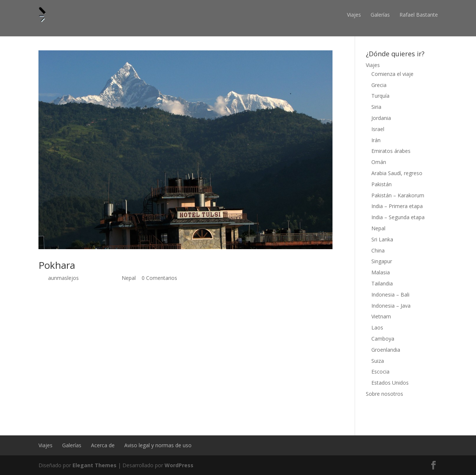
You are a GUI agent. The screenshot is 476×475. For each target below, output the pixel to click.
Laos (377, 327)
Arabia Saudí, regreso (397, 173)
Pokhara (57, 265)
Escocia (380, 372)
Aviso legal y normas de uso (158, 445)
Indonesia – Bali (390, 295)
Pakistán (382, 184)
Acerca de (103, 445)
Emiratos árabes (391, 151)
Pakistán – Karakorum (398, 195)
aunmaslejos (63, 278)
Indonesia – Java (391, 306)
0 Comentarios (159, 278)
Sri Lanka (382, 239)
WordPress (179, 465)
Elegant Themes (94, 465)
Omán (379, 162)
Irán (376, 140)
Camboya (383, 339)
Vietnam (381, 316)
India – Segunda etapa (398, 217)
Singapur (382, 261)
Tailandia (382, 283)
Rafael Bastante (419, 15)
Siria (376, 107)
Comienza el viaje (392, 74)
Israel (378, 129)
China (378, 250)
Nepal (129, 278)
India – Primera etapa (397, 206)
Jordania (381, 118)
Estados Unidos (390, 383)
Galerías (380, 15)
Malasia (381, 272)
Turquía (380, 96)
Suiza (378, 361)
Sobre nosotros (384, 394)
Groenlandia (386, 350)
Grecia (379, 85)
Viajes (354, 15)
